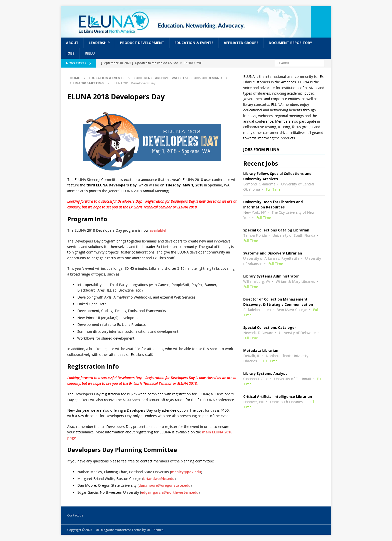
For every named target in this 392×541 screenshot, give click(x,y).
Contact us (75, 515)
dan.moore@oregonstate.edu (164, 485)
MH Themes (155, 530)
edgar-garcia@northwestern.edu (170, 492)
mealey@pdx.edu (186, 472)
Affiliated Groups (241, 43)
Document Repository (290, 43)
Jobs (70, 53)
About (72, 43)
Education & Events (194, 43)
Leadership (99, 43)
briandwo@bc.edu (159, 479)
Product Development (142, 43)
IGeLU (90, 53)
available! (158, 230)
